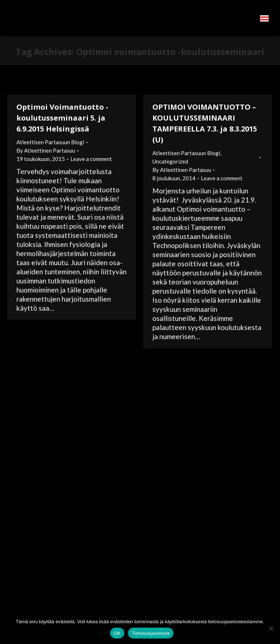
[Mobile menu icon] (264, 18)
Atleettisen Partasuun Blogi (50, 142)
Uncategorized (170, 161)
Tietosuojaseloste (151, 633)
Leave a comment (91, 159)
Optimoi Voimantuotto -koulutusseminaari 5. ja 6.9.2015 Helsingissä (62, 118)
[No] (271, 628)
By (46, 150)
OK (117, 633)
